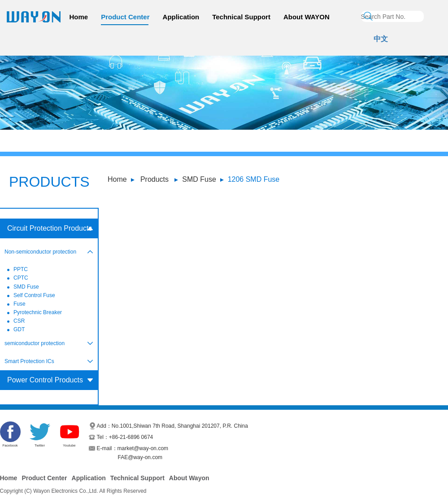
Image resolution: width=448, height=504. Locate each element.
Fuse (20, 304)
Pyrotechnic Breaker (38, 312)
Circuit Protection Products (50, 228)
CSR (19, 321)
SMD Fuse (199, 179)
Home (79, 17)
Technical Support (241, 17)
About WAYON (307, 17)
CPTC (21, 278)
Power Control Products (45, 380)
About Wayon (189, 478)
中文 (381, 39)
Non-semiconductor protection (40, 252)
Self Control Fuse (34, 295)
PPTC (21, 269)
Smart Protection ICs (29, 361)
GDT (19, 329)
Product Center (125, 17)
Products (154, 179)
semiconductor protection (35, 343)
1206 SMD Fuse (254, 179)
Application (181, 17)
